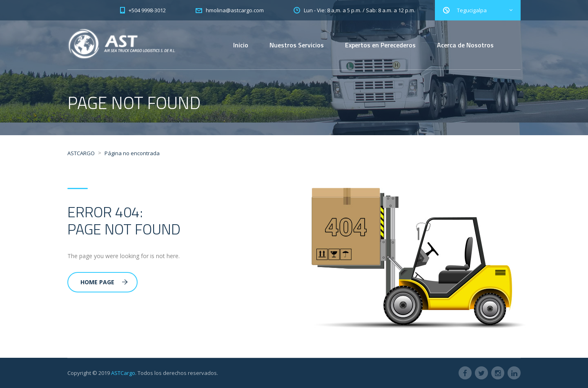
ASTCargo (123, 373)
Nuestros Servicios (297, 45)
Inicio (241, 45)
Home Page (104, 282)
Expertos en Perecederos (380, 45)
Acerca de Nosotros (465, 45)
